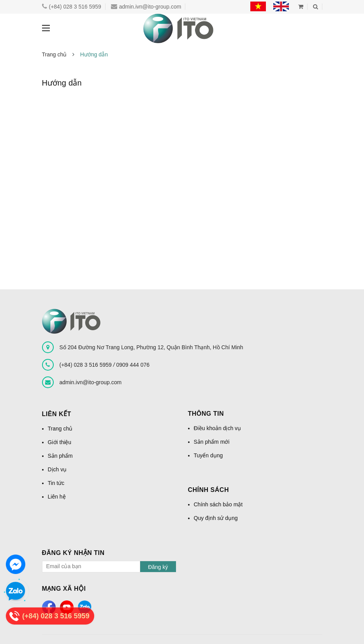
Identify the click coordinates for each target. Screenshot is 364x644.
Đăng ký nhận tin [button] (73, 553)
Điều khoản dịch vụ (218, 428)
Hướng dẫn (62, 83)
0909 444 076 (133, 365)
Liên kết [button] (57, 414)
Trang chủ (60, 429)
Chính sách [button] (208, 490)
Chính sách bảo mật (218, 504)
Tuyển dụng (208, 455)
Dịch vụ (57, 469)
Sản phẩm (60, 456)
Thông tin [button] (206, 414)
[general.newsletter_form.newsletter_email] (109, 567)
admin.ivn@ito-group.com (139, 7)
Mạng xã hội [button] (64, 589)
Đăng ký (158, 567)
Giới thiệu (60, 442)
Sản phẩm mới (212, 442)
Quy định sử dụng (216, 518)
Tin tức (56, 483)
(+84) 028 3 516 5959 (70, 7)
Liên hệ (57, 497)
